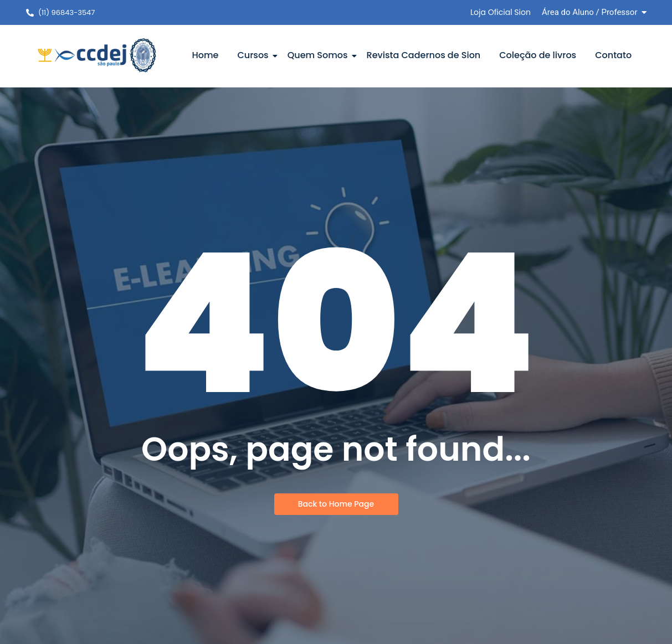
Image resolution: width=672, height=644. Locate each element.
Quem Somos (320, 55)
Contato (613, 55)
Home (205, 55)
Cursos (255, 55)
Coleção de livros (538, 55)
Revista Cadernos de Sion (424, 55)
